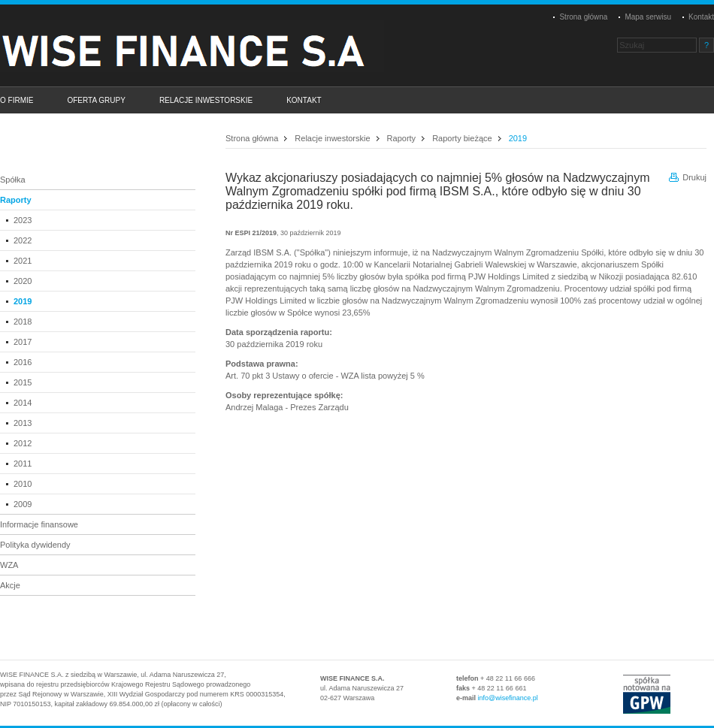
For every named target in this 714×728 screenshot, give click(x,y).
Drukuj (694, 177)
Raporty (16, 200)
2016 (23, 362)
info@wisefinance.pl (508, 698)
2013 (23, 423)
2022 (23, 240)
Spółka (13, 180)
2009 (23, 504)
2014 (23, 403)
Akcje (10, 585)
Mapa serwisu (648, 17)
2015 (23, 382)
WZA (9, 565)
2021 (23, 261)
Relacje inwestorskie (332, 138)
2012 (23, 443)
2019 (23, 301)
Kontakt (701, 17)
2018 (23, 322)
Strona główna (583, 17)
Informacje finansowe (39, 524)
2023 (23, 220)
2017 (23, 342)
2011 (23, 464)
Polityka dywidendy (35, 545)
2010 (23, 484)
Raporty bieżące (462, 138)
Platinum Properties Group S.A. (199, 46)
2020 (23, 281)
